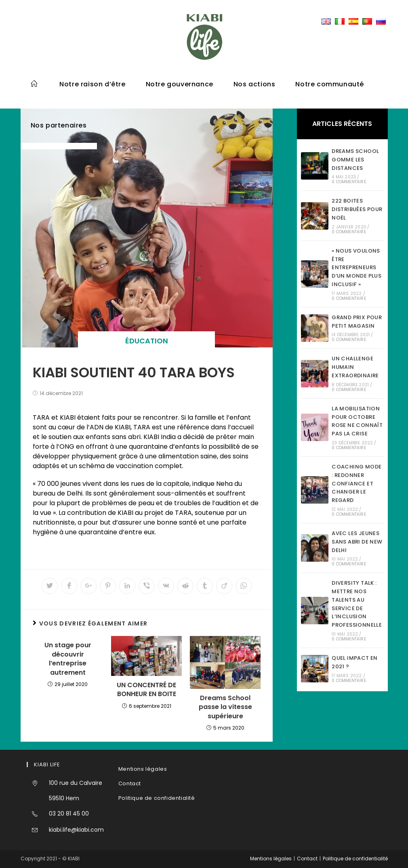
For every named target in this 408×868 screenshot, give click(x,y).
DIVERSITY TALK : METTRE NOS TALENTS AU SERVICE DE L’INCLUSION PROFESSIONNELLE (357, 604)
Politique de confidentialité (157, 798)
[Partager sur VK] (166, 586)
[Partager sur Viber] (147, 586)
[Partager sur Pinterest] (108, 586)
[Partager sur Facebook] (69, 586)
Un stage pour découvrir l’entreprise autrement (68, 659)
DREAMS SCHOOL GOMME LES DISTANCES (355, 160)
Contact (130, 783)
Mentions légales (143, 769)
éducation (147, 341)
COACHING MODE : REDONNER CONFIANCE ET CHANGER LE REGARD (356, 483)
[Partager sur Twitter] (50, 586)
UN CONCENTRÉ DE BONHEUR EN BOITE (146, 690)
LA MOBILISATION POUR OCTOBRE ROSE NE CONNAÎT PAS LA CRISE (357, 421)
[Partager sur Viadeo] (224, 586)
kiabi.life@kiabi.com (76, 830)
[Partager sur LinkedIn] (127, 586)
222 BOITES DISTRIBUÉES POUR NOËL (357, 209)
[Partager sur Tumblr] (205, 586)
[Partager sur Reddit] (185, 586)
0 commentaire (349, 182)
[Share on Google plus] (88, 586)
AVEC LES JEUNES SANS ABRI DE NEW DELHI (357, 542)
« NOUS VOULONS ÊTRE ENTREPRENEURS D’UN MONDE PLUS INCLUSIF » (356, 268)
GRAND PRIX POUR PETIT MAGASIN (357, 322)
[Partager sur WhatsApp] (244, 586)
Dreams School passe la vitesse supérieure (225, 707)
